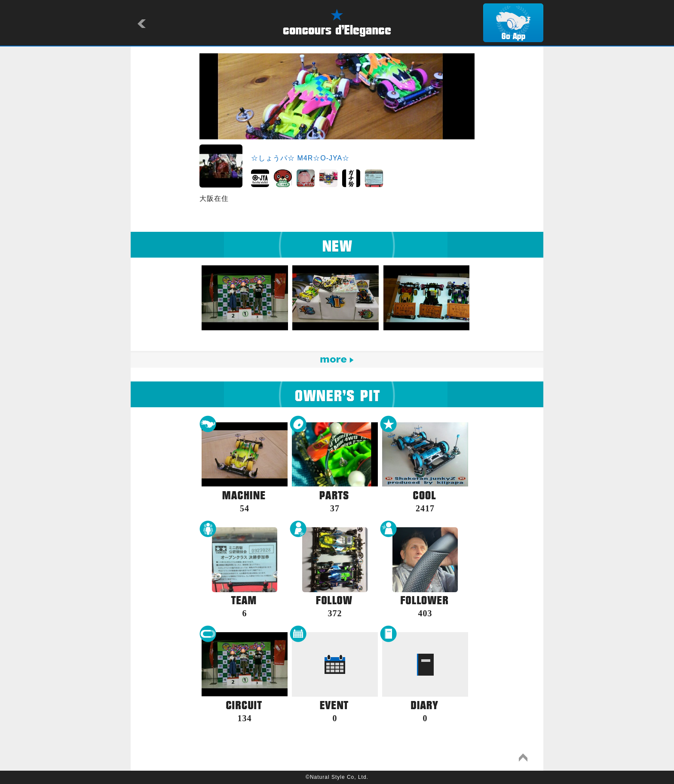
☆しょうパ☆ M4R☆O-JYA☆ (300, 158)
